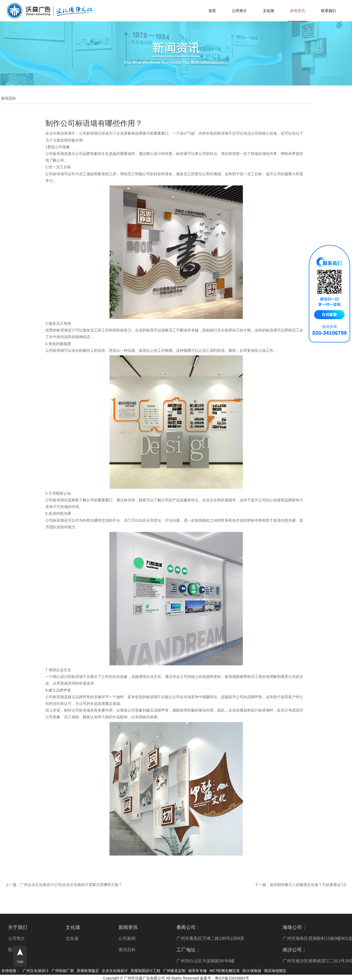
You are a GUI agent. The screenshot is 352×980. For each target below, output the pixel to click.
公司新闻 (127, 938)
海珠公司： (295, 927)
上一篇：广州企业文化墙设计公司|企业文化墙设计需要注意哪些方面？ (64, 885)
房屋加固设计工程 (145, 971)
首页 (212, 11)
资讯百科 (127, 950)
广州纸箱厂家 (63, 971)
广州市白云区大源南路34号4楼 (206, 961)
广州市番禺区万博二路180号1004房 (210, 938)
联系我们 (329, 11)
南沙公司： (295, 950)
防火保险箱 (252, 971)
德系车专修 (197, 971)
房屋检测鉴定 (88, 971)
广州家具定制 (174, 971)
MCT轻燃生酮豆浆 (225, 971)
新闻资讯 (298, 11)
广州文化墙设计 (36, 971)
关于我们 (18, 927)
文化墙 (268, 11)
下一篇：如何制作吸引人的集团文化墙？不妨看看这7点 (301, 885)
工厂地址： (188, 950)
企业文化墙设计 (115, 971)
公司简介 (239, 11)
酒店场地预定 (275, 971)
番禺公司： (188, 927)
